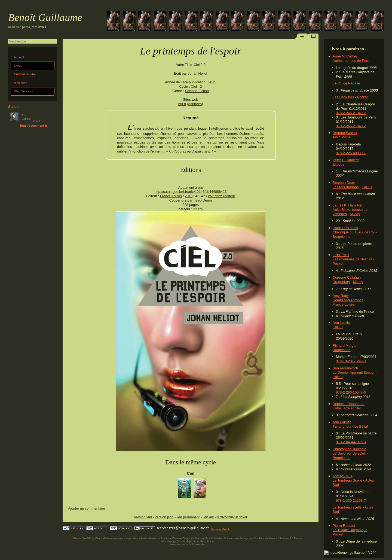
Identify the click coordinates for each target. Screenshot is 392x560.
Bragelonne (342, 237)
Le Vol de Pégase (346, 83)
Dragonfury (341, 282)
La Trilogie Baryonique (350, 530)
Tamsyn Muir (343, 476)
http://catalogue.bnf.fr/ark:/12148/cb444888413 (190, 192)
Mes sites (21, 83)
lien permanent (188, 517)
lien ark (208, 517)
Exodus (339, 164)
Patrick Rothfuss (345, 228)
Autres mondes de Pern (351, 61)
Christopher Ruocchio (349, 449)
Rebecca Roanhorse (349, 404)
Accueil (19, 57)
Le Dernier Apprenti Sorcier (354, 372)
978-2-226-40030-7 (351, 153)
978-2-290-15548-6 (351, 392)
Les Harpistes (343, 97)
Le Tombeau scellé (347, 507)
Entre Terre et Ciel (347, 408)
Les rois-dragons (346, 187)
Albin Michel (342, 137)
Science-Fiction (197, 91)
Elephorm (191, 541)
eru (200, 188)
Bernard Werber (345, 133)
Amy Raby (341, 296)
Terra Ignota (342, 426)
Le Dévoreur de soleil (349, 453)
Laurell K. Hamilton (347, 205)
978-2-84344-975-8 (351, 442)
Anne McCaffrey (345, 56)
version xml (143, 517)
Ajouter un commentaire (87, 508)
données (195, 104)
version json (164, 517)
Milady (355, 214)
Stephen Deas (344, 183)
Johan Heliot (197, 73)
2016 (189, 196)
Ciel (194, 86)
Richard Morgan (345, 346)
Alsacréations (207, 541)
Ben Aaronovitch (345, 368)
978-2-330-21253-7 (351, 500)
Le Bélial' (362, 426)
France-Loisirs (344, 304)
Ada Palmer (342, 422)
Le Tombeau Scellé (347, 480)
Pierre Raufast (344, 526)
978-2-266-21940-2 (351, 113)
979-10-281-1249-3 (351, 361)
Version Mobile (221, 529)
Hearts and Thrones (348, 300)
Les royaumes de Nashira (353, 259)
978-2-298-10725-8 (232, 517)
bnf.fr (182, 104)
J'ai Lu (367, 187)
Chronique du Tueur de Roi (354, 232)
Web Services (24, 91)
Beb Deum (204, 200)
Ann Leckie (341, 323)
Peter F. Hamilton (346, 160)
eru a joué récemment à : (27, 125)
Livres (18, 66)
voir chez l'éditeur (221, 196)
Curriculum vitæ (25, 74)
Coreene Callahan (347, 277)
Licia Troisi (341, 255)
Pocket (362, 97)
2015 (212, 82)
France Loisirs (171, 196)
